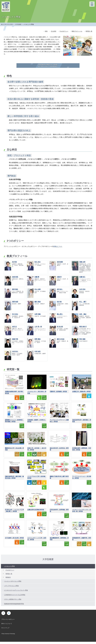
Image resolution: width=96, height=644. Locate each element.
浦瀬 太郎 (82, 264)
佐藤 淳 (59, 279)
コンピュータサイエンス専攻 (13, 583)
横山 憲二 (60, 316)
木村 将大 (15, 354)
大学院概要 (18, 24)
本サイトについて (7, 626)
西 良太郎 (60, 329)
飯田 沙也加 (61, 341)
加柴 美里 (15, 279)
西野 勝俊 (37, 341)
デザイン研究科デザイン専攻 (13, 602)
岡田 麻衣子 (83, 329)
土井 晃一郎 (38, 329)
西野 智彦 (15, 304)
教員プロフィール (77, 31)
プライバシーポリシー (8, 622)
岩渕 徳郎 (60, 264)
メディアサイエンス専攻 (11, 588)
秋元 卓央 (37, 264)
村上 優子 (83, 304)
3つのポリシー (64, 31)
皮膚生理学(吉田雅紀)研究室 (36, 512)
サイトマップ (5, 630)
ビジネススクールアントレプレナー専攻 (16, 593)
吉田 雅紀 (83, 316)
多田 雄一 (60, 292)
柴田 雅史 (15, 292)
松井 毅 (14, 264)
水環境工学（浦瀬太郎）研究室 (81, 394)
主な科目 (54, 31)
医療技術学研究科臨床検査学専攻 (14, 606)
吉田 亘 (14, 329)
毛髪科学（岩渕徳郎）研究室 (58, 394)
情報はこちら (58, 249)
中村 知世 (37, 354)
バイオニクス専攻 (9, 568)
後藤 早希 (15, 341)
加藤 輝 (37, 279)
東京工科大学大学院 (7, 24)
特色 (46, 31)
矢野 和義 (37, 316)
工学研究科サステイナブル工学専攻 (15, 597)
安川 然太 (15, 316)
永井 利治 (82, 292)
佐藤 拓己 (82, 279)
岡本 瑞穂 (82, 341)
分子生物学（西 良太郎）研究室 (14, 540)
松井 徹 (59, 304)
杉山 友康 (37, 292)
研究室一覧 (89, 31)
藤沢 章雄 (37, 304)
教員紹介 (8, 580)
